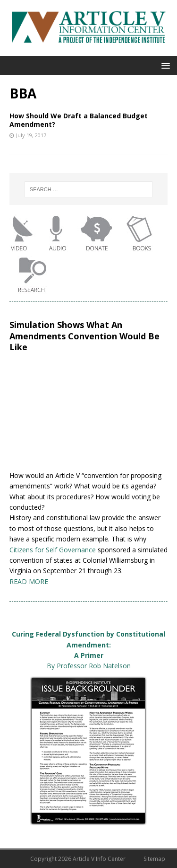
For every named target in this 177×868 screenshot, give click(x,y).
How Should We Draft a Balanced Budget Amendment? (79, 120)
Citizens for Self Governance (53, 550)
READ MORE (29, 581)
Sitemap (154, 859)
